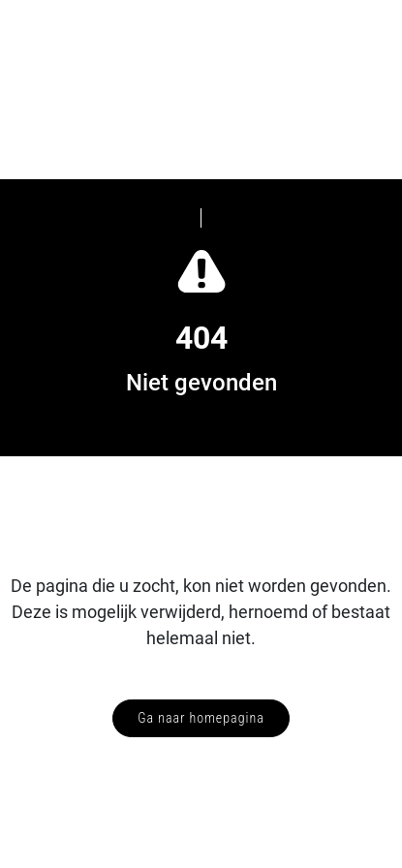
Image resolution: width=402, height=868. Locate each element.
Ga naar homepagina (201, 718)
